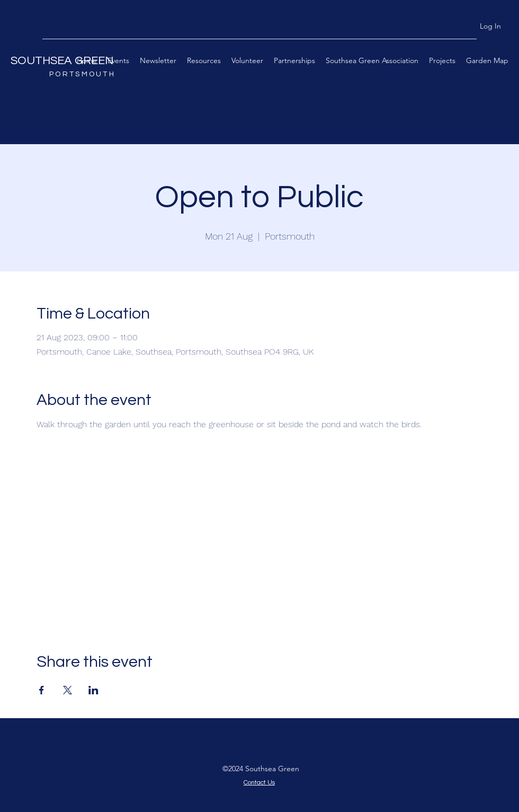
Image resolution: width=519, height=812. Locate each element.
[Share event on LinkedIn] (93, 690)
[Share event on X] (68, 690)
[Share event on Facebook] (42, 690)
